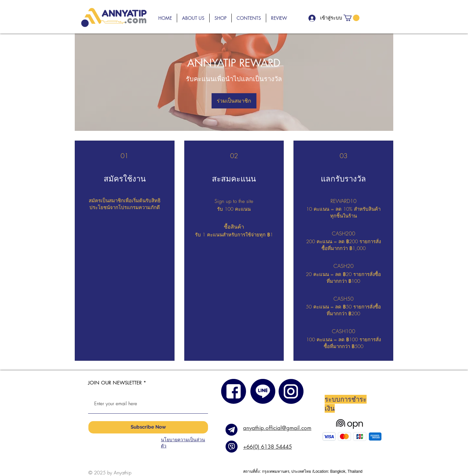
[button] (193, 18)
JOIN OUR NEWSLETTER (115, 383)
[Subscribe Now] (148, 427)
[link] (351, 18)
